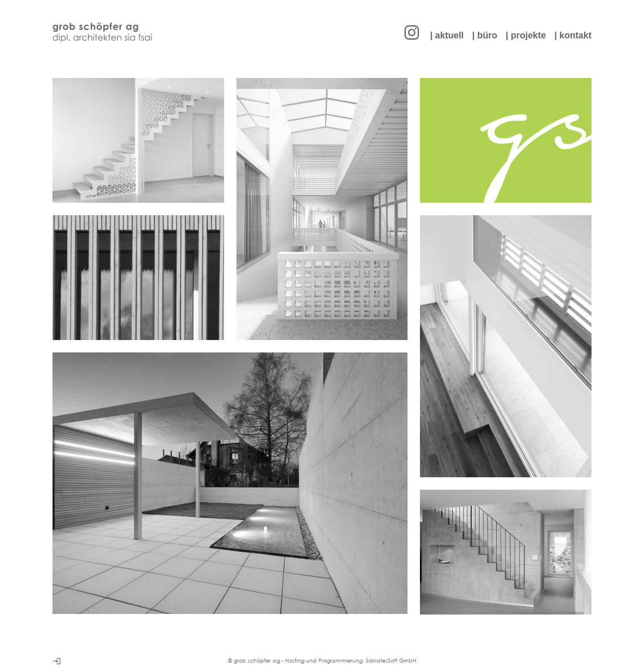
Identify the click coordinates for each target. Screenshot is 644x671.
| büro (485, 35)
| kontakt (573, 35)
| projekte (526, 35)
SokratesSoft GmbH (391, 661)
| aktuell (447, 35)
